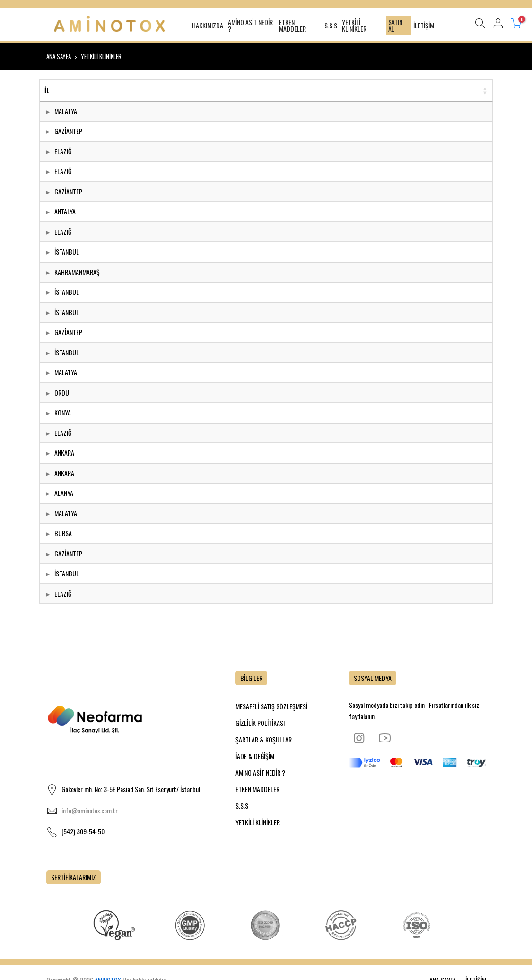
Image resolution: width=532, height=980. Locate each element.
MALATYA (66, 111)
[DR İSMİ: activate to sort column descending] (196, 91)
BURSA (63, 533)
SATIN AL (395, 25)
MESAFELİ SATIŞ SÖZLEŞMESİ (271, 706)
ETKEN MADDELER (292, 25)
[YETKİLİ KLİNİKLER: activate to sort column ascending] (372, 91)
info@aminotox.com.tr (90, 810)
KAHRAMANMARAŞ (77, 272)
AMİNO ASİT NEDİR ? (250, 25)
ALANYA (64, 493)
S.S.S (331, 25)
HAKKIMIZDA (208, 25)
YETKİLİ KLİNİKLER (354, 25)
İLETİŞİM (424, 25)
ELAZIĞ (63, 151)
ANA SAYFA (59, 56)
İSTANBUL (67, 252)
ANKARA (64, 453)
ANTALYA (65, 211)
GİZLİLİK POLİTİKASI (260, 723)
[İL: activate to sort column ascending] (91, 91)
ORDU (62, 393)
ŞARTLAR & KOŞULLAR (264, 739)
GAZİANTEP (68, 131)
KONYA (63, 412)
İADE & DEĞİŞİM (255, 756)
